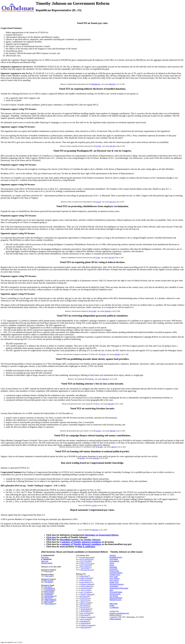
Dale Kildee (84, 605)
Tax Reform (114, 596)
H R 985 (98, 258)
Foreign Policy (115, 575)
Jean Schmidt (85, 562)
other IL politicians (86, 547)
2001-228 (96, 458)
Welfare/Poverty (115, 600)
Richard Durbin (47, 563)
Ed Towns (84, 615)
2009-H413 (112, 84)
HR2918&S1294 (96, 84)
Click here (51, 537)
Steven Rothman (85, 559)
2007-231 (112, 202)
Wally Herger (85, 580)
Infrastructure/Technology (119, 588)
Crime (112, 563)
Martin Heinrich (50, 599)
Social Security (115, 594)
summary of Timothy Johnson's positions (81, 542)
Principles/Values (116, 592)
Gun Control (114, 580)
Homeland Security (117, 584)
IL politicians (114, 607)
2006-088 (117, 354)
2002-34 (114, 447)
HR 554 (91, 379)
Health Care (114, 582)
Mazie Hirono (48, 591)
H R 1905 (98, 202)
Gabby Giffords (86, 578)
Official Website (115, 619)
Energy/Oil (114, 569)
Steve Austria (85, 619)
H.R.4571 (98, 431)
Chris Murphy (49, 588)
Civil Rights (114, 559)
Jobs (111, 590)
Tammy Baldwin (49, 604)
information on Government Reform (101, 535)
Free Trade (114, 577)
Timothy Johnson (86, 594)
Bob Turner (48, 602)
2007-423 (112, 146)
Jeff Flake (48, 587)
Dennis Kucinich (86, 564)
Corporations (114, 561)
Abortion (113, 555)
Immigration (114, 586)
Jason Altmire (85, 566)
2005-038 (111, 404)
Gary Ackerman (86, 613)
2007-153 (111, 258)
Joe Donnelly (48, 593)
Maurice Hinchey (87, 617)
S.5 (98, 404)
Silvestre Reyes (86, 570)
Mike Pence (48, 581)
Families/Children (116, 573)
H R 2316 (98, 146)
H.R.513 (103, 354)
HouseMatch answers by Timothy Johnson (80, 540)
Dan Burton (84, 597)
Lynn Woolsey (85, 582)
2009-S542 (95, 530)
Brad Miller (85, 611)
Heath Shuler (86, 609)
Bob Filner (49, 576)
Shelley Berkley (50, 601)
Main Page (114, 604)
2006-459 (108, 311)
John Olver (84, 601)
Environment (114, 571)
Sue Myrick (84, 607)
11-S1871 (94, 505)
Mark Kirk (45, 561)
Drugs (112, 565)
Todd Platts (85, 623)
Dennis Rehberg (50, 596)
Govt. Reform (115, 579)
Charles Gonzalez (87, 625)
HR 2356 (100, 447)
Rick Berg (48, 598)
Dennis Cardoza (87, 584)
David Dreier (86, 588)
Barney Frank (85, 603)
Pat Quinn (45, 557)
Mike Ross (84, 576)
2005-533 (105, 379)
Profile (112, 606)
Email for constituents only (119, 613)
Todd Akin (48, 595)
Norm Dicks (85, 627)
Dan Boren (84, 621)
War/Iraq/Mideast (116, 598)
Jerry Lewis (85, 590)
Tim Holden (85, 568)
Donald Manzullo (86, 557)
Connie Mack (49, 590)
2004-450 (112, 431)
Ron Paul (48, 571)
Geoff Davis (84, 599)
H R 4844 (94, 311)
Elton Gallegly (86, 586)
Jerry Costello (85, 592)
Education (113, 567)
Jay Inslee (48, 582)
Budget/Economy (116, 557)
